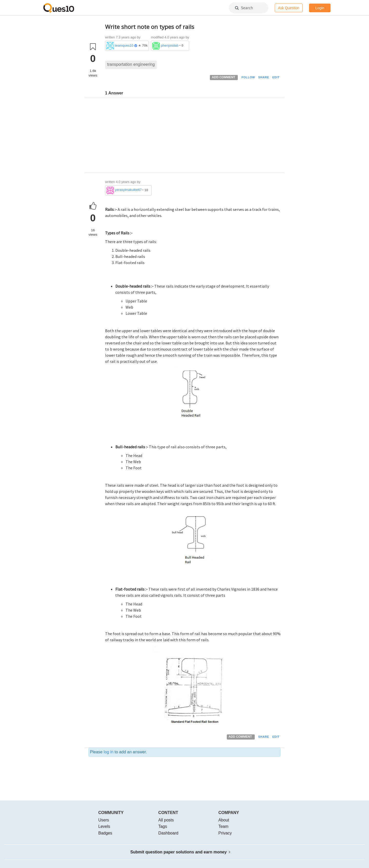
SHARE (264, 77)
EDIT (276, 77)
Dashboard (168, 833)
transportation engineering (131, 64)
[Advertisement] (193, 136)
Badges (105, 833)
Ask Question (289, 8)
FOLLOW (248, 77)
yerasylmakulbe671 (128, 190)
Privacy (225, 833)
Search (244, 8)
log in (108, 752)
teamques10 (124, 45)
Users (104, 820)
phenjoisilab (170, 45)
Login (320, 8)
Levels (104, 826)
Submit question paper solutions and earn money (181, 852)
